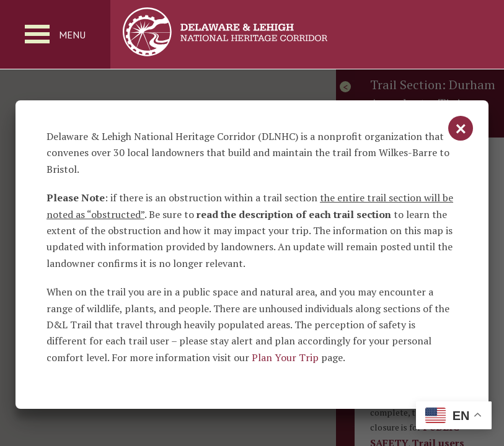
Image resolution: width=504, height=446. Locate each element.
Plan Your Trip (285, 357)
